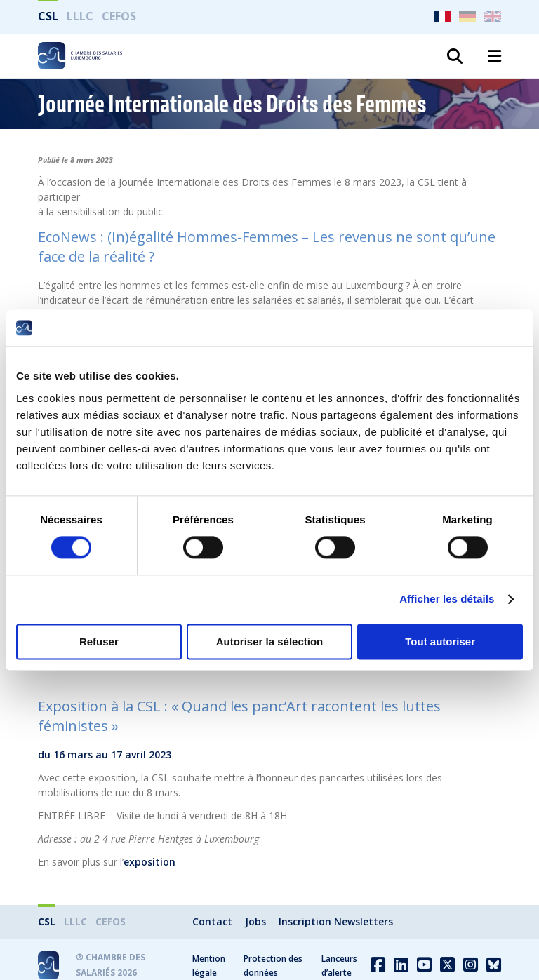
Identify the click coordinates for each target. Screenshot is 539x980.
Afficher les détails (447, 599)
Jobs (255, 921)
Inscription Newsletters (336, 921)
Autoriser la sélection (270, 642)
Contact (212, 921)
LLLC (80, 16)
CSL (48, 16)
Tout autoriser (440, 642)
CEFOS (119, 16)
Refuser (99, 642)
